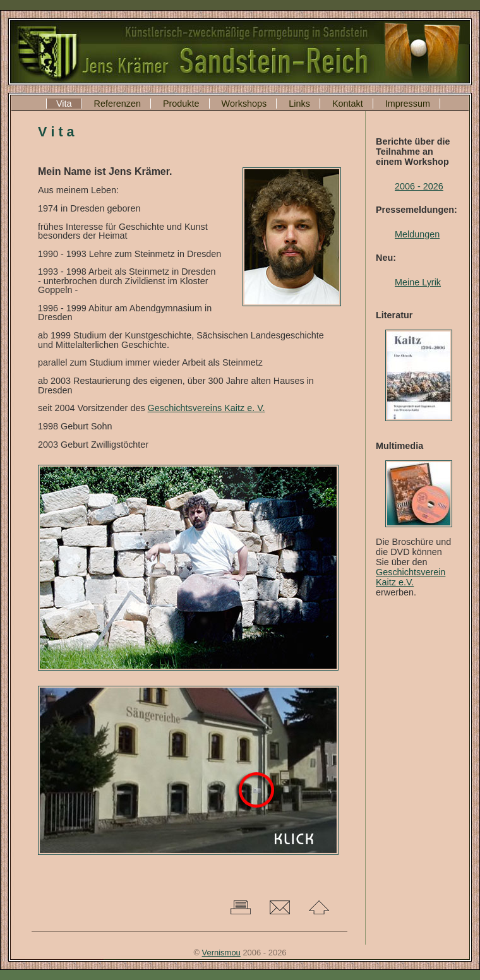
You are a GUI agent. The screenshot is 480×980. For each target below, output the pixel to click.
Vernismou (221, 953)
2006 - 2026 (419, 186)
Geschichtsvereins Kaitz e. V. (207, 408)
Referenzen (117, 104)
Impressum (408, 104)
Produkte (181, 104)
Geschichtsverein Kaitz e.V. (411, 577)
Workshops (244, 104)
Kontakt (348, 104)
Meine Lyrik (418, 282)
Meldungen (417, 234)
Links (299, 104)
